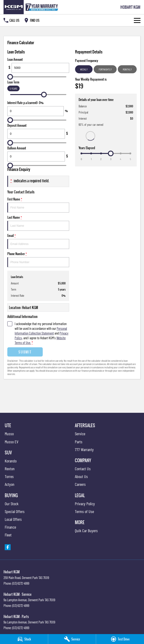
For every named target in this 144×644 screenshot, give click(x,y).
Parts (79, 442)
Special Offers (15, 511)
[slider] (10, 77)
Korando (11, 461)
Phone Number (38, 259)
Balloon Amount (38, 154)
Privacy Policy (85, 504)
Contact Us (83, 469)
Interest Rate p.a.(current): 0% (38, 108)
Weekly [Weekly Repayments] (84, 69)
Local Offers (13, 519)
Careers (80, 484)
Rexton (10, 469)
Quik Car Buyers (86, 531)
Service (80, 434)
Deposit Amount (38, 131)
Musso (9, 434)
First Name (38, 205)
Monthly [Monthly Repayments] (127, 69)
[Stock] (24, 639)
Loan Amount (38, 65)
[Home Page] (32, 7)
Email (38, 241)
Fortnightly (105, 69)
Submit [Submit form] (25, 352)
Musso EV (12, 442)
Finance (10, 527)
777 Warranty (84, 449)
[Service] (72, 639)
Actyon (10, 484)
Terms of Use (84, 511)
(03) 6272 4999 (21, 583)
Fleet (8, 535)
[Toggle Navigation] (137, 20)
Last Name (38, 223)
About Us (81, 476)
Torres (9, 476)
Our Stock (12, 504)
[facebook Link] (8, 547)
